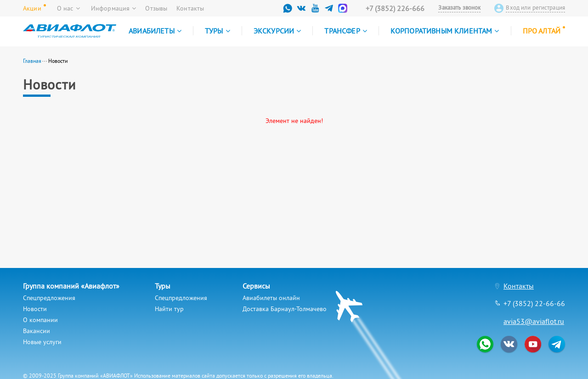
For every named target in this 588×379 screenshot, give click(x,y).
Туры (218, 31)
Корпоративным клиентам (445, 31)
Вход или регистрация (535, 8)
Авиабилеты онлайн (271, 298)
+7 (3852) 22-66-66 (534, 303)
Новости (35, 309)
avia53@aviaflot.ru (534, 321)
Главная (32, 61)
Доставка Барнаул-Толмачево (285, 309)
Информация (114, 8)
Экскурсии (277, 31)
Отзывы (156, 8)
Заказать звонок (459, 8)
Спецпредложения (49, 298)
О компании (40, 320)
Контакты (190, 8)
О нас (68, 8)
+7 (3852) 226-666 (395, 8)
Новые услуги (42, 342)
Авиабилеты (155, 31)
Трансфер (345, 31)
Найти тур (169, 309)
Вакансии (37, 331)
